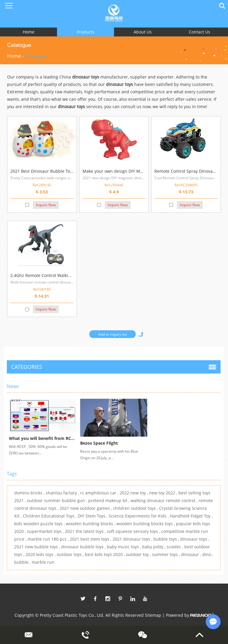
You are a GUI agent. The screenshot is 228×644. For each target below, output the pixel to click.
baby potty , (154, 547)
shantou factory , (63, 493)
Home (29, 32)
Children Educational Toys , (50, 516)
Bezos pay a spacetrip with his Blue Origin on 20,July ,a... (109, 455)
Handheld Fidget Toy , (191, 516)
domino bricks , (30, 493)
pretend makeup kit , (109, 500)
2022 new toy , (134, 493)
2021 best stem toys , (91, 539)
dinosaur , (192, 554)
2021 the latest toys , (86, 531)
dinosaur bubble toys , (84, 547)
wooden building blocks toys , (146, 524)
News (13, 386)
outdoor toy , (139, 554)
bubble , (23, 562)
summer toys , (167, 554)
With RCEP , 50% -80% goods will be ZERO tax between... (38, 450)
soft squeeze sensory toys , (134, 531)
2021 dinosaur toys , (133, 539)
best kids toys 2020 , (105, 554)
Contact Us (199, 32)
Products (86, 32)
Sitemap (153, 615)
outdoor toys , (71, 554)
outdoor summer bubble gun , (58, 500)
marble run (43, 562)
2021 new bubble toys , (38, 547)
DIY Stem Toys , (93, 516)
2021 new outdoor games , (86, 508)
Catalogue (36, 56)
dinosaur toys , (195, 539)
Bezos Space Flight (99, 443)
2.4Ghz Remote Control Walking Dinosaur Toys (56, 275)
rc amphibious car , (100, 493)
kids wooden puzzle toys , (40, 524)
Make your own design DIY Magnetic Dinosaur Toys (133, 171)
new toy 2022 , (164, 493)
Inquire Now (46, 205)
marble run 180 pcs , (49, 539)
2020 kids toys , (41, 554)
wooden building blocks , (91, 524)
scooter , (175, 547)
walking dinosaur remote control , (165, 500)
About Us (143, 32)
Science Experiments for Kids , (139, 516)
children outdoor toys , (136, 508)
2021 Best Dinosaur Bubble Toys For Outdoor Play (60, 171)
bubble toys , (167, 539)
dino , (208, 554)
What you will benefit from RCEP (42, 438)
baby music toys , (125, 547)
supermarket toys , (46, 531)
